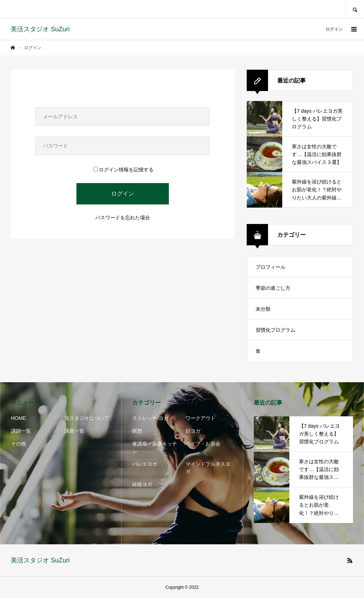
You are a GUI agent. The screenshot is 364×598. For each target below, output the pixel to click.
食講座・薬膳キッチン (155, 447)
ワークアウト (200, 418)
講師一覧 (21, 431)
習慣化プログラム (275, 330)
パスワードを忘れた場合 (123, 218)
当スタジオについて (87, 418)
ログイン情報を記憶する (123, 170)
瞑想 (137, 431)
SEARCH (355, 9)
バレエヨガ (145, 464)
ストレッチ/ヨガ (150, 418)
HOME (18, 418)
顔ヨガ (193, 431)
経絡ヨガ (142, 484)
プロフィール (271, 267)
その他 (18, 444)
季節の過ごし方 (273, 288)
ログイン (334, 29)
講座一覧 (74, 431)
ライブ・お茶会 (203, 444)
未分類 (263, 309)
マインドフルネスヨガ (208, 468)
